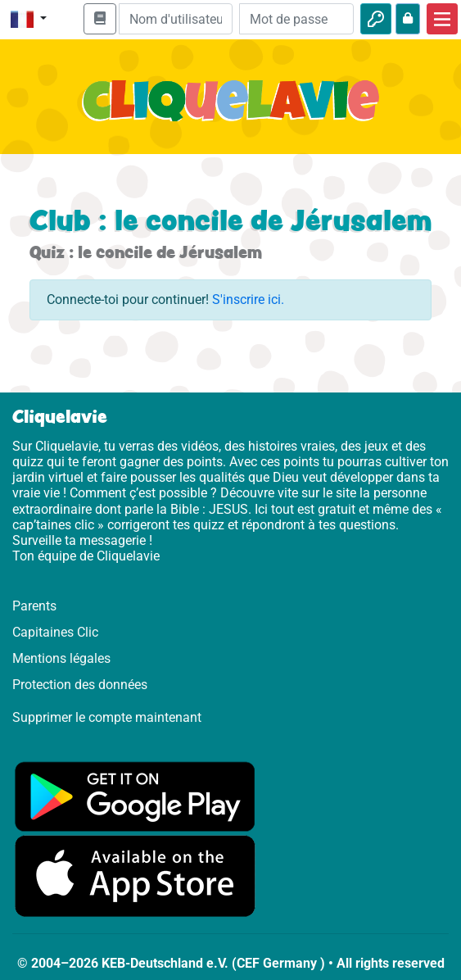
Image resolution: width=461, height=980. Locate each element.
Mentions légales (61, 658)
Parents (34, 606)
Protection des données (80, 685)
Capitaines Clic (55, 632)
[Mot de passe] (296, 19)
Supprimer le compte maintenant (107, 717)
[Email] (176, 19)
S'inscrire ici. (248, 299)
